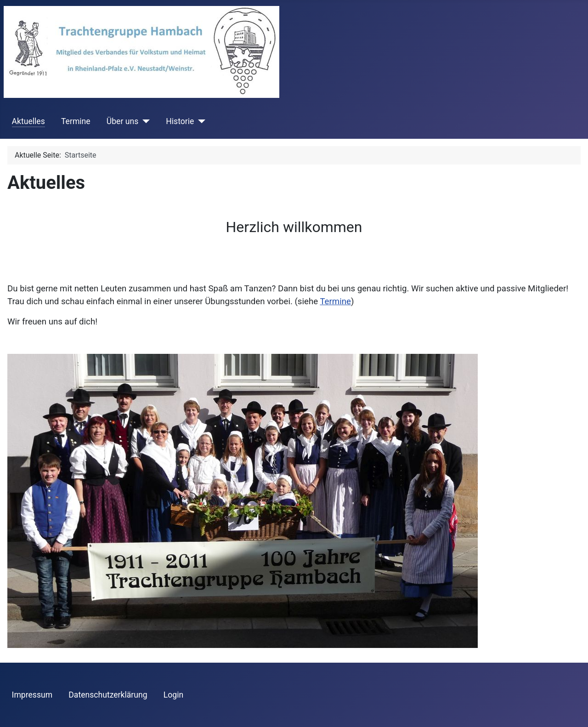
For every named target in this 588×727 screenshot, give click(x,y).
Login (173, 695)
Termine (76, 121)
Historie (180, 121)
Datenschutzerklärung (108, 695)
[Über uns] (144, 121)
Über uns (122, 121)
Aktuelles (28, 121)
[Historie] (200, 121)
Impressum (32, 695)
